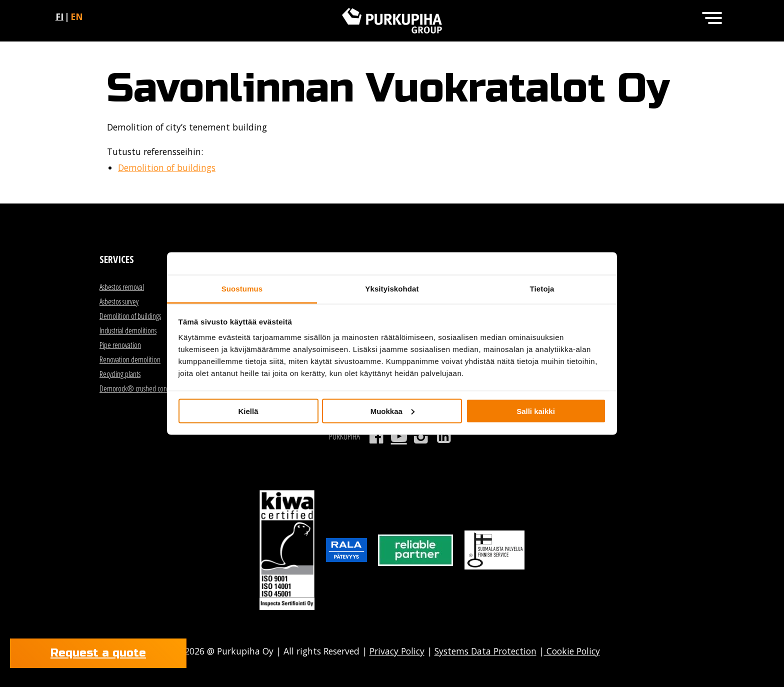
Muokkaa (392, 411)
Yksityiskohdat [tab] (392, 289)
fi (59, 16)
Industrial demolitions (128, 330)
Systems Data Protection (485, 651)
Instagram (421, 436)
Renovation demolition (130, 359)
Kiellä (248, 411)
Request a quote (98, 653)
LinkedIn (444, 436)
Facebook (376, 436)
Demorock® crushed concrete (140, 388)
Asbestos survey (119, 301)
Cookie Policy (572, 651)
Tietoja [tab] (542, 289)
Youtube (399, 436)
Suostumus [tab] (242, 289)
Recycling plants (120, 374)
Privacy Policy (397, 651)
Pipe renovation (120, 345)
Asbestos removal (122, 287)
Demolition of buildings (167, 167)
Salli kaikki (536, 411)
